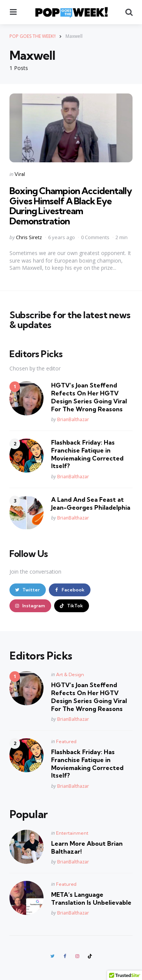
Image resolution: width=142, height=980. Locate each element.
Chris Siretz (29, 237)
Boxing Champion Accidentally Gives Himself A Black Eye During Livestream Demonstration (71, 206)
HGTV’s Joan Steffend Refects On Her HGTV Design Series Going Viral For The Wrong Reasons (89, 397)
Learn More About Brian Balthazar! (87, 847)
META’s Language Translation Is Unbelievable (91, 898)
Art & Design (70, 674)
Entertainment (72, 833)
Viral (20, 174)
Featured (66, 741)
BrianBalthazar (73, 419)
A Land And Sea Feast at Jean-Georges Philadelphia (91, 503)
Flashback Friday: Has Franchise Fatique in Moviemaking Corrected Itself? (87, 454)
